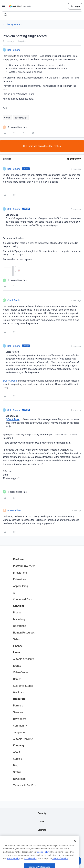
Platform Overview (24, 566)
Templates (19, 732)
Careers (17, 759)
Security (42, 813)
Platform (18, 559)
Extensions (20, 579)
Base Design (21, 118)
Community (20, 726)
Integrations (20, 573)
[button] (4, 7)
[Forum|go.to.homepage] (20, 6)
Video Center (21, 672)
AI (14, 593)
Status (17, 772)
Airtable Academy (23, 659)
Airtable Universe (23, 739)
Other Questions (13, 24)
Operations (20, 626)
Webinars (19, 692)
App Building (21, 586)
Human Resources (24, 633)
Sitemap (42, 830)
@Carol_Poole (10, 381)
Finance (18, 646)
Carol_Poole (14, 300)
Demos (17, 679)
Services (18, 712)
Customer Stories (23, 686)
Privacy (42, 838)
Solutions (19, 606)
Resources (19, 699)
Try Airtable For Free (25, 785)
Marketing (19, 619)
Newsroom (19, 779)
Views (7, 118)
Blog (16, 765)
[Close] (75, 851)
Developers (20, 719)
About (17, 752)
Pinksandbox (14, 510)
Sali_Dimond (14, 50)
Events (17, 666)
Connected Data (23, 599)
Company (19, 745)
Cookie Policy (43, 863)
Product (18, 612)
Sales (16, 639)
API (42, 821)
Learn (16, 652)
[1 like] (15, 127)
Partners (18, 705)
